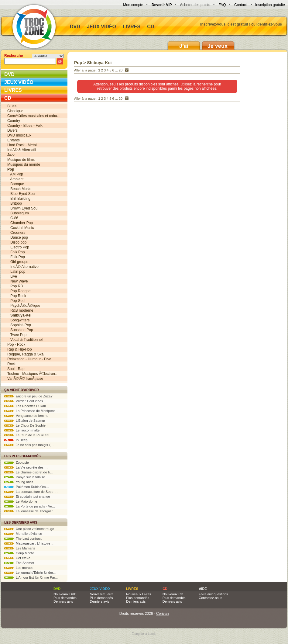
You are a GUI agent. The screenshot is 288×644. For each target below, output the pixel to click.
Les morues (19, 568)
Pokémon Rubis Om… (27, 487)
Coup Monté (19, 553)
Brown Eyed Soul (23, 208)
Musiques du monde (24, 164)
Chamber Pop (20, 223)
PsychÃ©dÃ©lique (24, 306)
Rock (11, 364)
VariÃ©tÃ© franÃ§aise (25, 379)
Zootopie (17, 462)
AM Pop (15, 174)
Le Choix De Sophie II (26, 425)
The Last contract (23, 538)
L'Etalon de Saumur (25, 421)
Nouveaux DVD (65, 594)
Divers (12, 130)
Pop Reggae (19, 291)
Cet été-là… (19, 558)
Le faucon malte (22, 430)
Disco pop (17, 242)
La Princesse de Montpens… (31, 411)
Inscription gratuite (270, 5)
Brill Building (19, 199)
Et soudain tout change (27, 497)
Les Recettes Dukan (25, 406)
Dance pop (18, 237)
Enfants (14, 140)
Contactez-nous (210, 598)
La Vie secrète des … (26, 467)
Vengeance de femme (26, 416)
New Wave (18, 281)
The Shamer (19, 563)
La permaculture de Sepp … (31, 492)
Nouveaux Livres (139, 594)
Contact (240, 5)
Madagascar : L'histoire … (29, 543)
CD (151, 27)
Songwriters (18, 320)
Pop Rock (17, 296)
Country (14, 121)
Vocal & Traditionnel (25, 340)
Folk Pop (16, 252)
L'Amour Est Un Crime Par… (31, 577)
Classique (15, 111)
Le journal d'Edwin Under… (30, 573)
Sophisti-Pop (19, 325)
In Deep (16, 440)
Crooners (16, 233)
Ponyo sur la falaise (25, 477)
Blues (12, 106)
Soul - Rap (16, 369)
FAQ (222, 5)
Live (12, 276)
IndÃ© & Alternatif (22, 150)
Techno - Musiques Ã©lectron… (33, 374)
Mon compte (133, 5)
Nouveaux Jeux (101, 594)
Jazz (11, 155)
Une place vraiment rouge (29, 529)
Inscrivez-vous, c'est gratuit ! (225, 24)
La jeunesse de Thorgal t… (30, 511)
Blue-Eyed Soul (21, 194)
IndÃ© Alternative (23, 267)
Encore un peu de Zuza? (28, 396)
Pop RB (15, 286)
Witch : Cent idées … (26, 401)
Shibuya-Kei (99, 63)
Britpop (15, 203)
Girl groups (18, 262)
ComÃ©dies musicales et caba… (34, 116)
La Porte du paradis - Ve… (30, 506)
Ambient (15, 179)
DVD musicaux (19, 135)
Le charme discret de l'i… (29, 472)
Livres (132, 27)
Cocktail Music (21, 228)
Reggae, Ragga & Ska (25, 354)
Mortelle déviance (23, 534)
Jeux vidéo (101, 27)
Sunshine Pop (20, 330)
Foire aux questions (213, 594)
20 (121, 70)
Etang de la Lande (144, 634)
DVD (75, 27)
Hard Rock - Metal (22, 145)
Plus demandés (65, 598)
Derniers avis (63, 601)
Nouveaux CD (173, 594)
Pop (78, 63)
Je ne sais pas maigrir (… (29, 445)
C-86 (13, 218)
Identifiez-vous (269, 24)
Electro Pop (18, 247)
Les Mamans (20, 548)
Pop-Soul (16, 301)
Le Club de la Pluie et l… (28, 435)
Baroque (16, 184)
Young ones (19, 482)
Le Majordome (21, 501)
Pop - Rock (16, 345)
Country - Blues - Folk (25, 126)
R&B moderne (20, 310)
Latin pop (16, 272)
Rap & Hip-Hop (20, 349)
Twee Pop (17, 335)
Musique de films (21, 160)
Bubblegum (18, 213)
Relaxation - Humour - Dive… (31, 359)
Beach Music (19, 189)
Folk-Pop (16, 257)
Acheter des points (195, 5)
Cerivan (162, 614)
